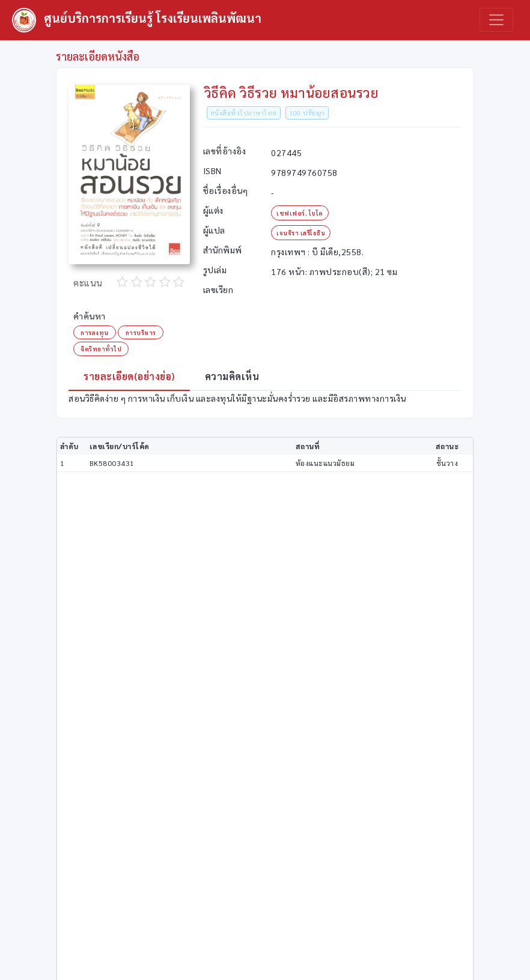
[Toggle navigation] (496, 20)
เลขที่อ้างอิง (225, 151)
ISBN (212, 171)
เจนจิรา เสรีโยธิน (301, 233)
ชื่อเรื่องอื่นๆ (226, 190)
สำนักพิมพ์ (223, 250)
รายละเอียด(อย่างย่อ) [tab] (129, 376)
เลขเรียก (218, 289)
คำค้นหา (90, 316)
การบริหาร (141, 332)
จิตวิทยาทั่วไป (101, 349)
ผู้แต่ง (213, 210)
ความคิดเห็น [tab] (232, 376)
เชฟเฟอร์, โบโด (300, 213)
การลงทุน (95, 332)
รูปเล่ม (215, 270)
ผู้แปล (214, 230)
